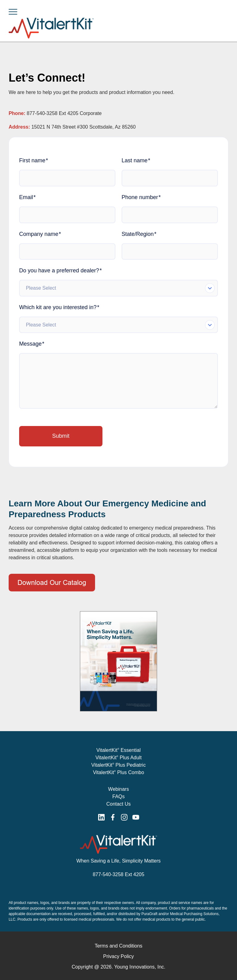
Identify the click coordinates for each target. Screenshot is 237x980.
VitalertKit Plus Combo (118, 772)
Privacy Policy (118, 956)
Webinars (118, 789)
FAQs (118, 797)
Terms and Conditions (119, 946)
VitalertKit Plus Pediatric (118, 765)
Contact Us (118, 804)
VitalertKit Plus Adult (118, 758)
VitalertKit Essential (118, 750)
